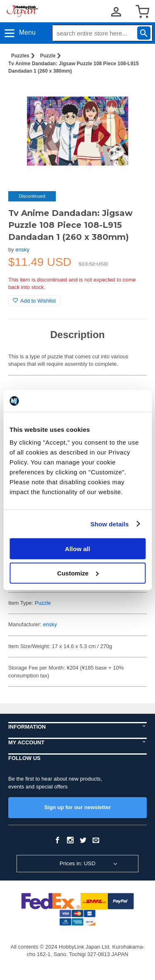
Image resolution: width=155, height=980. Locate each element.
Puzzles (20, 56)
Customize (78, 573)
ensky (22, 250)
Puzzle (48, 56)
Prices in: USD (77, 863)
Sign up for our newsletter (77, 807)
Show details (110, 524)
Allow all (77, 549)
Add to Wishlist (34, 301)
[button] (132, 94)
